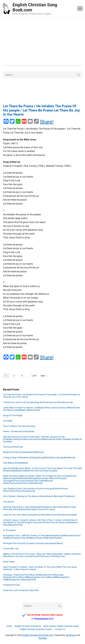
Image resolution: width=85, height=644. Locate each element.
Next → (44, 376)
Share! (47, 122)
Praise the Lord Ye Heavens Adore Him (21, 590)
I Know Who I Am (11, 549)
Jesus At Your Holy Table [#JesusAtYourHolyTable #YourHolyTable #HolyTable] (40, 515)
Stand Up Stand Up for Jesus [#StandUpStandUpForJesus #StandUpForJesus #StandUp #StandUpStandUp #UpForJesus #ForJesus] (40, 508)
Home (9, 626)
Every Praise (9, 562)
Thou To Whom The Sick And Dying (19, 426)
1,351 (34, 376)
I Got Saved (8, 502)
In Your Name (9, 530)
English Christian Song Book (28, 626)
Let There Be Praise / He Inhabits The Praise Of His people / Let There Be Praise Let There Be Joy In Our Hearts (41, 110)
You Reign (8, 421)
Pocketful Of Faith (11, 585)
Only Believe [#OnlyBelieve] (15, 463)
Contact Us (60, 629)
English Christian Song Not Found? (36, 629)
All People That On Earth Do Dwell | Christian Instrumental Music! (33, 543)
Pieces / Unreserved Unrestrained (18, 431)
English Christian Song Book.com (38, 635)
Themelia (42, 638)
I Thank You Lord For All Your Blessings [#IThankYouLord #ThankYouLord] (38, 402)
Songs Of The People (13, 415)
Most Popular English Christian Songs (61, 626)
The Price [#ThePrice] (13, 447)
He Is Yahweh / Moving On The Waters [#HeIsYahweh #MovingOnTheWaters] (39, 496)
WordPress (71, 635)
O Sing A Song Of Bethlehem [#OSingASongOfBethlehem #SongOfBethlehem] (39, 458)
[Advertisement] (42, 45)
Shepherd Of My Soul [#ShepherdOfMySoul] (23, 452)
